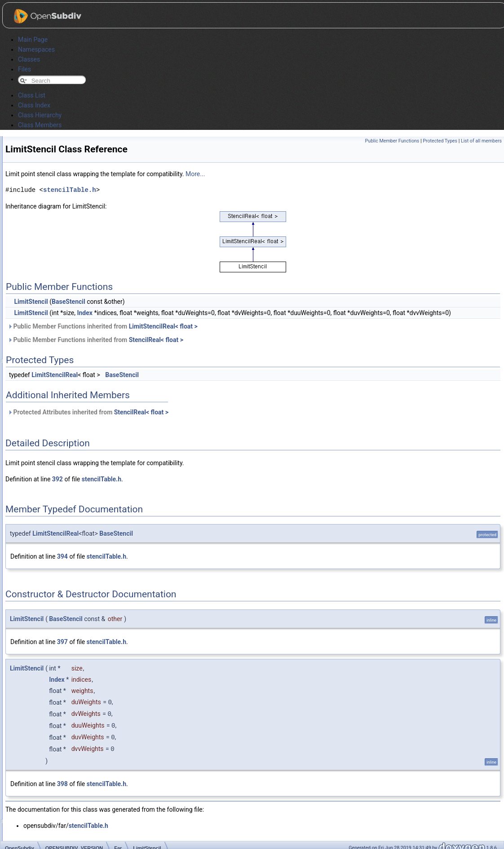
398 (62, 782)
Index (85, 313)
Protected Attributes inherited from (88, 412)
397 (62, 642)
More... (195, 174)
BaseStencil (69, 302)
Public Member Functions (392, 141)
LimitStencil (31, 302)
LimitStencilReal (55, 375)
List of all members (481, 141)
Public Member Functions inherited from (103, 326)
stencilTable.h (70, 190)
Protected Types (440, 141)
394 (62, 556)
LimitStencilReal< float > (163, 326)
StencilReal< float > (156, 340)
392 (57, 479)
